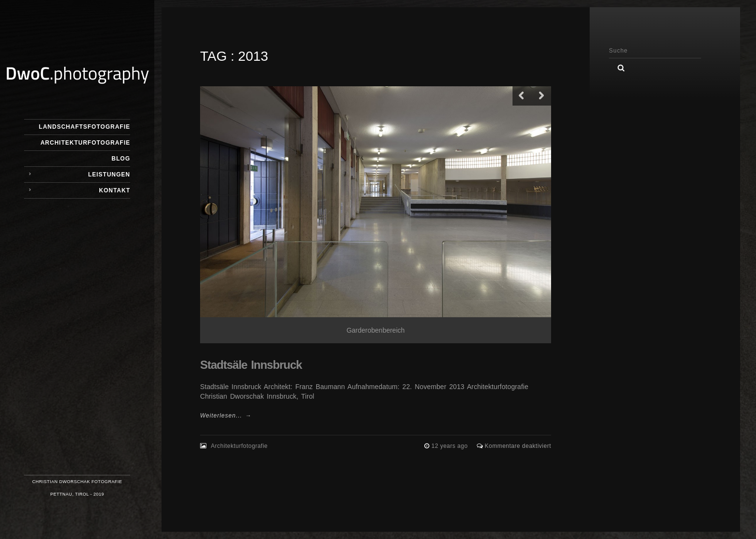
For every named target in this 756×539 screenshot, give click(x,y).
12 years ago (451, 446)
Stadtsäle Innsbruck (251, 365)
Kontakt (115, 190)
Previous (522, 96)
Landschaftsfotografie (85, 127)
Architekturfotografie (85, 143)
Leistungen (109, 175)
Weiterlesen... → (226, 416)
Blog (121, 159)
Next (541, 96)
